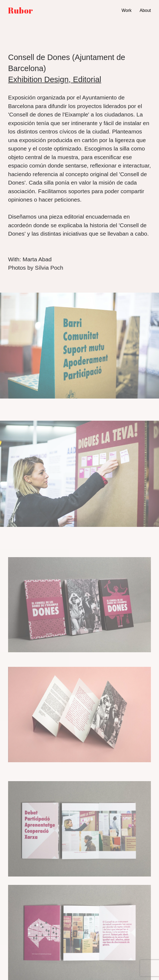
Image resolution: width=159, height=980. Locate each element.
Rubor (21, 11)
